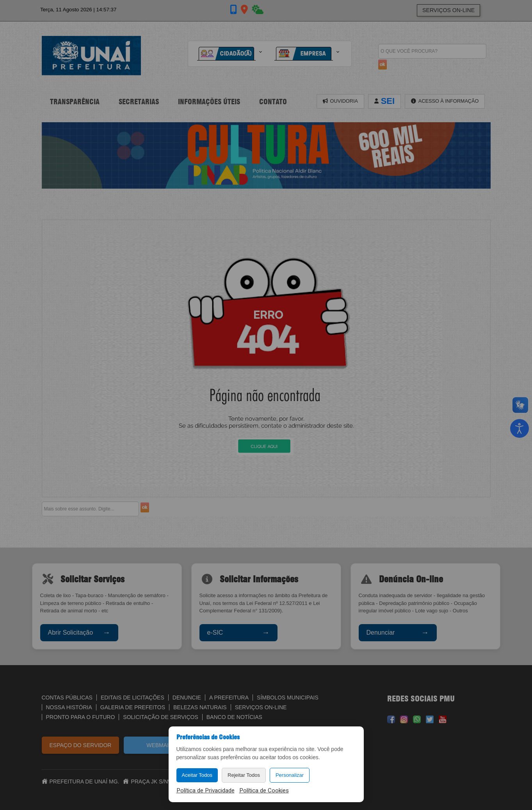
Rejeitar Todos (244, 775)
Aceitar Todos (197, 775)
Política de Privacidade (206, 790)
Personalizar (290, 775)
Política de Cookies (264, 790)
